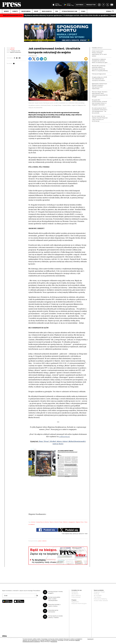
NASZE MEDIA (26, 11)
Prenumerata (76, 597)
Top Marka (97, 597)
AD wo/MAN (98, 595)
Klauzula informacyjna (79, 603)
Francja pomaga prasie (99, 74)
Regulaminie (54, 642)
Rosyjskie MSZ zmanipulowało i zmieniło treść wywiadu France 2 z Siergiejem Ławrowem (100, 102)
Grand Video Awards (101, 601)
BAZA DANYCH (47, 11)
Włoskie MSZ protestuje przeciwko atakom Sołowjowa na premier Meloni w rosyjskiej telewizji (100, 68)
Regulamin (75, 602)
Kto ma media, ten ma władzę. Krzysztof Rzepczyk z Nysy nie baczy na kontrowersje (100, 119)
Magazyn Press (80, 522)
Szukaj (109, 11)
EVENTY (15, 11)
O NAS (83, 11)
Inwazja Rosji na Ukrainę (42, 522)
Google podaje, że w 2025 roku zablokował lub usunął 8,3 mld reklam (100, 79)
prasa (40, 541)
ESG (57, 11)
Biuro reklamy (76, 595)
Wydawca (75, 594)
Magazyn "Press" (99, 592)
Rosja (61, 522)
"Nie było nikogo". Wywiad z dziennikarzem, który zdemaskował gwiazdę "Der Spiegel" (100, 94)
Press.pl (96, 594)
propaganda (72, 522)
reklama (44, 541)
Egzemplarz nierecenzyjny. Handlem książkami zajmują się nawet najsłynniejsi (100, 86)
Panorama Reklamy (101, 599)
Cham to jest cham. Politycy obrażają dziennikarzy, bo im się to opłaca (99, 54)
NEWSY (6, 11)
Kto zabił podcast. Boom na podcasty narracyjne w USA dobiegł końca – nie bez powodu (100, 110)
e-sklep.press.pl (64, 437)
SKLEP (36, 11)
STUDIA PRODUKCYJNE (70, 11)
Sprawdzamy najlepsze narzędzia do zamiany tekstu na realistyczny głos (100, 61)
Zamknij (90, 639)
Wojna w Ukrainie (54, 522)
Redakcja (75, 592)
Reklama (65, 522)
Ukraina (33, 522)
